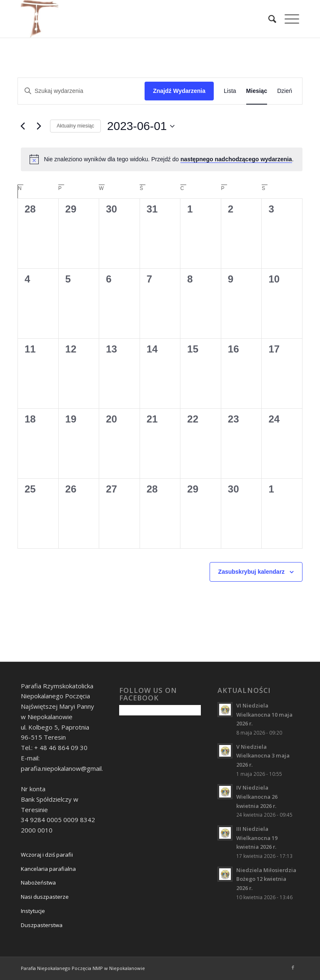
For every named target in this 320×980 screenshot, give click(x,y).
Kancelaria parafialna (48, 869)
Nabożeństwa (38, 882)
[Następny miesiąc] (39, 126)
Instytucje (33, 911)
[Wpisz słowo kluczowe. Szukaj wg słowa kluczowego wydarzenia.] (81, 91)
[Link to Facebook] (293, 967)
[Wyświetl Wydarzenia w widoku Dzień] (285, 91)
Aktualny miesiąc (75, 126)
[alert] (162, 159)
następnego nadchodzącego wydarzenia (236, 159)
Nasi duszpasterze (45, 897)
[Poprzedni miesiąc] (22, 126)
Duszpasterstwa (42, 925)
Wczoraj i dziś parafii (47, 855)
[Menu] (288, 19)
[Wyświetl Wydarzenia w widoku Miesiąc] (257, 91)
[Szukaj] (268, 19)
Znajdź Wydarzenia (179, 91)
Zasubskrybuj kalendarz (252, 572)
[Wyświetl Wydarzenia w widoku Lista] (230, 91)
